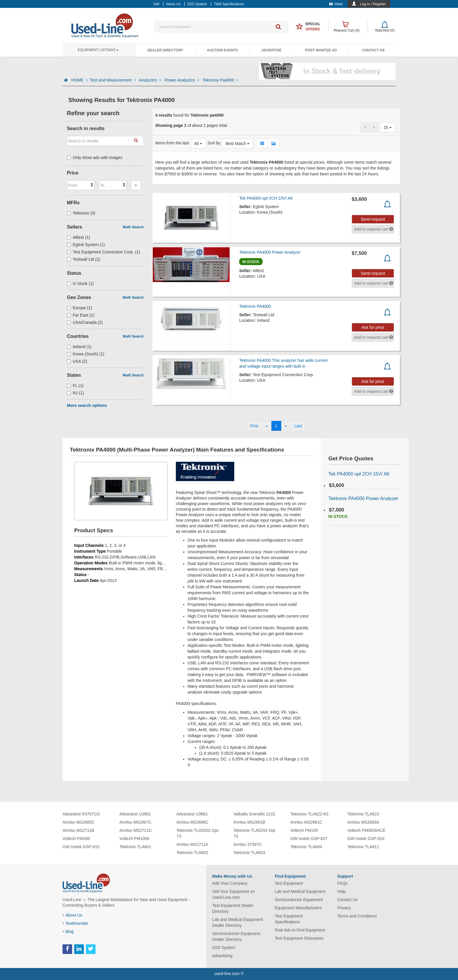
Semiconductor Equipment (299, 900)
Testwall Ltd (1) (84, 259)
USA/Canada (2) (85, 322)
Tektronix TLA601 (135, 847)
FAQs (342, 883)
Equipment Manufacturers (298, 908)
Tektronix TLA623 (363, 814)
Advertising (222, 956)
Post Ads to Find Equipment (300, 930)
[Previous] (267, 426)
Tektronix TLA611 (363, 847)
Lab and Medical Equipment (300, 891)
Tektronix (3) (81, 213)
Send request (373, 219)
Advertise (271, 50)
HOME (79, 80)
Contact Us (373, 50)
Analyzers (151, 80)
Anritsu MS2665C (79, 822)
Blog (68, 931)
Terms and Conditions (357, 916)
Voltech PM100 (304, 830)
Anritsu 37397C (248, 844)
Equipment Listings (98, 50)
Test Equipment (289, 883)
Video (336, 4)
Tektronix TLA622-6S (309, 814)
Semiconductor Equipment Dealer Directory (236, 936)
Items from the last (172, 143)
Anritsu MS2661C (306, 822)
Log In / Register (373, 4)
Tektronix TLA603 (249, 853)
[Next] (286, 426)
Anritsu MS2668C (192, 822)
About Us (72, 915)
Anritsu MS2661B (249, 822)
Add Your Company (230, 883)
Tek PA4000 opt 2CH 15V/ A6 (266, 198)
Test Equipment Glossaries (299, 938)
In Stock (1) (80, 284)
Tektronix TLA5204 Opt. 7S (255, 833)
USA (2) (77, 361)
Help (342, 891)
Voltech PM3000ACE (366, 830)
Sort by (214, 143)
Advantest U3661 (135, 814)
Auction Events (222, 50)
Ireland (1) (79, 347)
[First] (254, 426)
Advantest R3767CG (81, 814)
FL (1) (75, 386)
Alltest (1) (78, 237)
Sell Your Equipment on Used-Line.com (234, 894)
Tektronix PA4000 (255, 306)
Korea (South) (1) (86, 354)
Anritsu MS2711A (192, 844)
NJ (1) (75, 393)
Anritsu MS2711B (78, 830)
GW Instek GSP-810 (81, 847)
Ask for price (373, 327)
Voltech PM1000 (134, 839)
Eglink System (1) (86, 245)
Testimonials (75, 923)
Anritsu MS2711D (136, 830)
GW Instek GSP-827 (309, 839)
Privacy (344, 908)
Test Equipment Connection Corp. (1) (103, 252)
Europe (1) (79, 308)
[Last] (298, 426)
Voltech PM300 (76, 839)
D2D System (224, 948)
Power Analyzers (182, 80)
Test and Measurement (113, 80)
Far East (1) (81, 315)
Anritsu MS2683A (363, 822)
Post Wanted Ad (321, 50)
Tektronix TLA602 (192, 853)
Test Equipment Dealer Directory (233, 908)
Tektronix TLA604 (306, 847)
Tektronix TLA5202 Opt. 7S (198, 833)
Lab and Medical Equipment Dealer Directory (238, 922)
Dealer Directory (165, 50)
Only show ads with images (95, 158)
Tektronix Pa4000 (220, 80)
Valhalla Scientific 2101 (254, 814)
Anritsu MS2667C (136, 822)
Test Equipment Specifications (289, 919)
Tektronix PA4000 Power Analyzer (270, 252)
